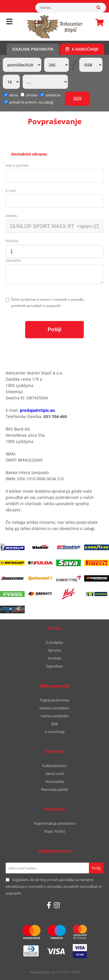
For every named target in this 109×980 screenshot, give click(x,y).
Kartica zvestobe (55, 716)
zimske (29, 95)
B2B (54, 724)
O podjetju (54, 642)
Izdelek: (12, 216)
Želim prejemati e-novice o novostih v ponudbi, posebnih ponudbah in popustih (48, 302)
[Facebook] (49, 905)
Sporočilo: (13, 260)
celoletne (50, 95)
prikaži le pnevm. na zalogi (31, 102)
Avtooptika (55, 781)
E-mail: (11, 190)
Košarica (98, 22)
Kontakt (55, 658)
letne (11, 95)
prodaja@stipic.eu (37, 410)
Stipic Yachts (55, 831)
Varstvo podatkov (54, 708)
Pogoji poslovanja (54, 700)
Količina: (12, 241)
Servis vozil (54, 774)
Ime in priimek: (17, 165)
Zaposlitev (54, 666)
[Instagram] (57, 905)
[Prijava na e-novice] (96, 868)
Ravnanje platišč (55, 789)
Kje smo (54, 650)
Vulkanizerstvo (55, 766)
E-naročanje (82, 49)
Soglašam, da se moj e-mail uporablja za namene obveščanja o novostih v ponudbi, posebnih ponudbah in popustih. (54, 886)
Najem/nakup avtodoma (54, 823)
